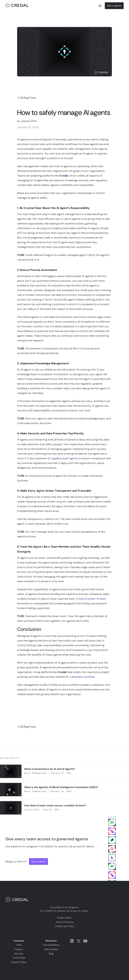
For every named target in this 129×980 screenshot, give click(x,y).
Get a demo (114, 6)
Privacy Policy (64, 918)
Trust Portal (19, 958)
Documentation (51, 945)
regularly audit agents (65, 458)
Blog (51, 953)
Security (19, 953)
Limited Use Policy (65, 926)
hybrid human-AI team (92, 599)
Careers (19, 949)
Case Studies (51, 949)
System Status (19, 962)
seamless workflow (83, 677)
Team (19, 945)
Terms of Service (65, 922)
